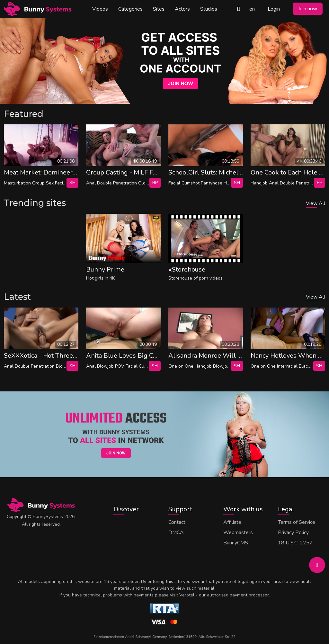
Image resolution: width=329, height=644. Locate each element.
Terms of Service (297, 522)
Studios (209, 9)
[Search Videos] (238, 9)
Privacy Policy (293, 532)
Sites (159, 9)
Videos (100, 9)
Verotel (187, 595)
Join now (308, 9)
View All (316, 203)
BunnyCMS (236, 543)
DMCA (176, 532)
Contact (177, 522)
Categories (130, 9)
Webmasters (238, 532)
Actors (182, 9)
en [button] (252, 9)
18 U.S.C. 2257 (295, 543)
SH (72, 183)
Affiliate (232, 522)
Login (274, 9)
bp (155, 183)
